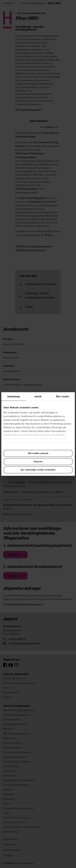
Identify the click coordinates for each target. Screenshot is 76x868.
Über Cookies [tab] (62, 396)
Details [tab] (38, 396)
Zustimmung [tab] (13, 396)
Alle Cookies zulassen (38, 453)
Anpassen (38, 462)
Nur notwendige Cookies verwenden (38, 470)
